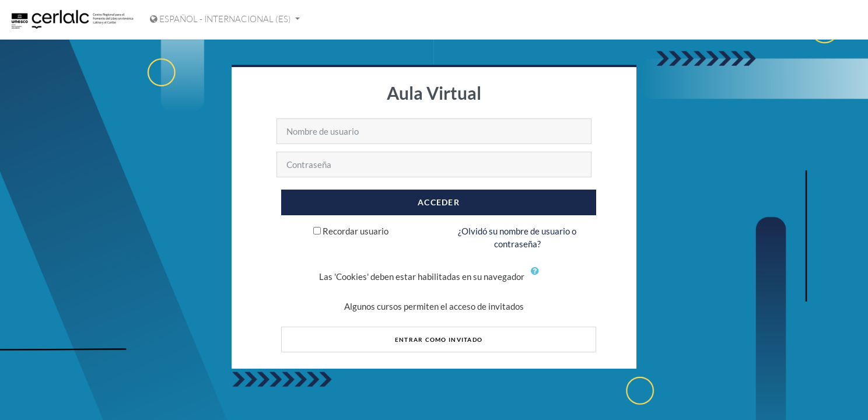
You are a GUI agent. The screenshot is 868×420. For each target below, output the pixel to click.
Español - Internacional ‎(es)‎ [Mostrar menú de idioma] (221, 19)
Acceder (439, 202)
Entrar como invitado (439, 339)
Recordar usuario (356, 231)
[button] (538, 278)
